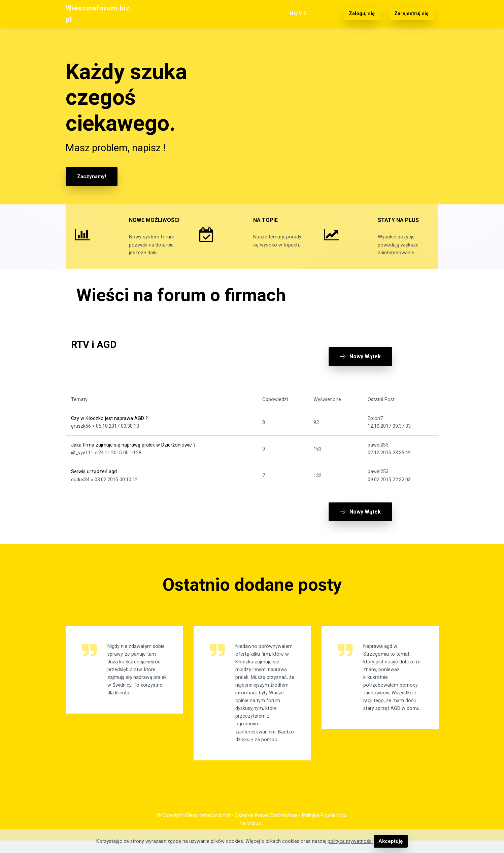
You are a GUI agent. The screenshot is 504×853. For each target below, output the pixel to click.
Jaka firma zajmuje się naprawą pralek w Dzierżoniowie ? (133, 453)
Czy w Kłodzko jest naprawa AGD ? (109, 427)
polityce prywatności (350, 841)
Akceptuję (391, 841)
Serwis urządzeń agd (94, 480)
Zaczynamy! (91, 176)
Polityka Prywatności (325, 828)
